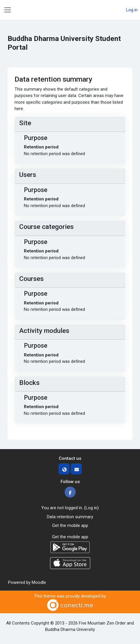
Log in (132, 10)
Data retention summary (70, 517)
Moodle (39, 582)
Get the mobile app (70, 525)
